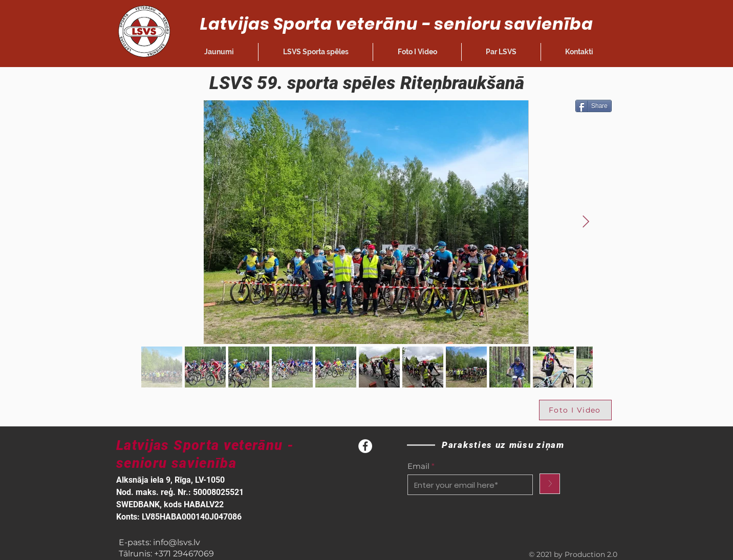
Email (418, 466)
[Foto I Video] (575, 410)
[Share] (594, 106)
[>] (550, 484)
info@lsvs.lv (177, 542)
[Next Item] (586, 222)
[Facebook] (365, 446)
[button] (316, 52)
